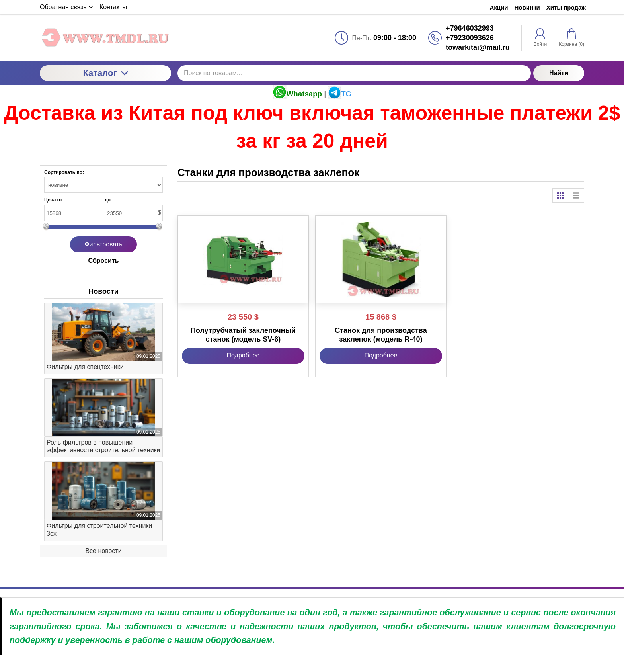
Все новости (103, 551)
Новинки (527, 7)
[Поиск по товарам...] (354, 73)
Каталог (105, 73)
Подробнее (243, 355)
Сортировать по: (64, 172)
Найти (559, 73)
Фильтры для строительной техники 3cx (99, 529)
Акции (499, 7)
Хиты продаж (566, 7)
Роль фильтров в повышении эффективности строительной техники (103, 446)
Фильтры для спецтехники (85, 367)
